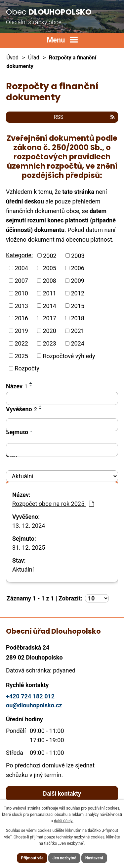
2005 (49, 268)
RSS (84, 117)
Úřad (34, 58)
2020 (49, 331)
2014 (49, 306)
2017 (49, 318)
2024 (77, 343)
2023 (49, 343)
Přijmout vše (32, 858)
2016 (21, 318)
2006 (77, 268)
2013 (21, 306)
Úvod (12, 58)
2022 (21, 343)
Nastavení (94, 858)
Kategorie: (19, 255)
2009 (77, 281)
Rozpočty (27, 368)
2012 (77, 293)
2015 (77, 306)
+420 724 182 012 (30, 696)
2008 (49, 281)
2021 (77, 331)
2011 (49, 293)
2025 (21, 356)
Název (17, 386)
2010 (21, 293)
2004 (21, 268)
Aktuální (23, 569)
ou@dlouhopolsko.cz (34, 705)
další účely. (64, 821)
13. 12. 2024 (29, 526)
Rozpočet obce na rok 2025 (53, 504)
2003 (78, 255)
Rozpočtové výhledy (69, 356)
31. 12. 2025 (29, 548)
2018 (77, 318)
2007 (21, 281)
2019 (21, 331)
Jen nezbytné (64, 858)
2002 (50, 255)
